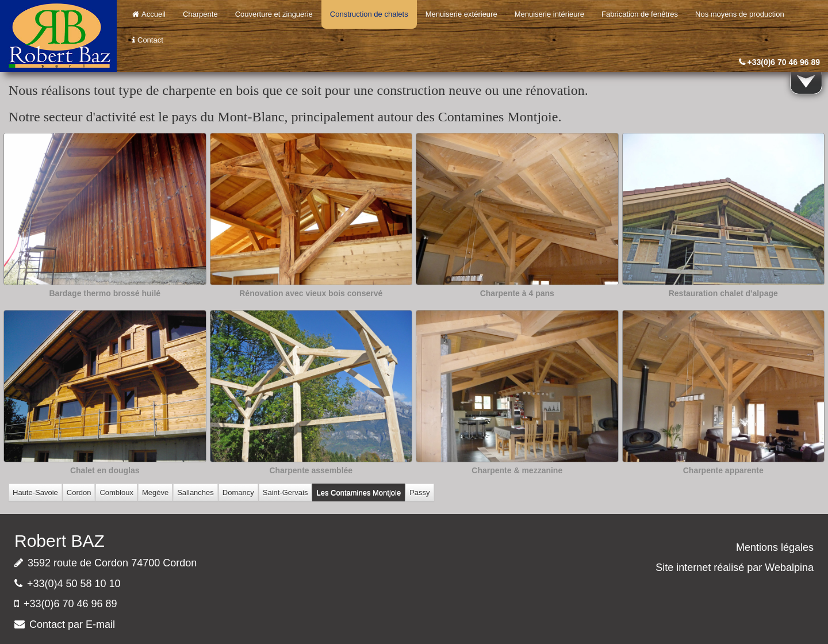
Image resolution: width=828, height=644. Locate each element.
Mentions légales (775, 547)
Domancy (238, 492)
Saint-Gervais (285, 492)
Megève (155, 492)
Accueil (149, 14)
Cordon (79, 492)
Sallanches (195, 492)
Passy (419, 492)
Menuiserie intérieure (549, 14)
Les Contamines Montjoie (359, 492)
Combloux (116, 492)
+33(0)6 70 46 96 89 (784, 62)
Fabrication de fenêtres (640, 14)
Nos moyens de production (740, 14)
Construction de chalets (369, 14)
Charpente (200, 14)
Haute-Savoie (35, 492)
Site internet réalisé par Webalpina (735, 568)
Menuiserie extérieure (461, 14)
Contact (148, 40)
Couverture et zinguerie (274, 14)
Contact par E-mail (72, 624)
